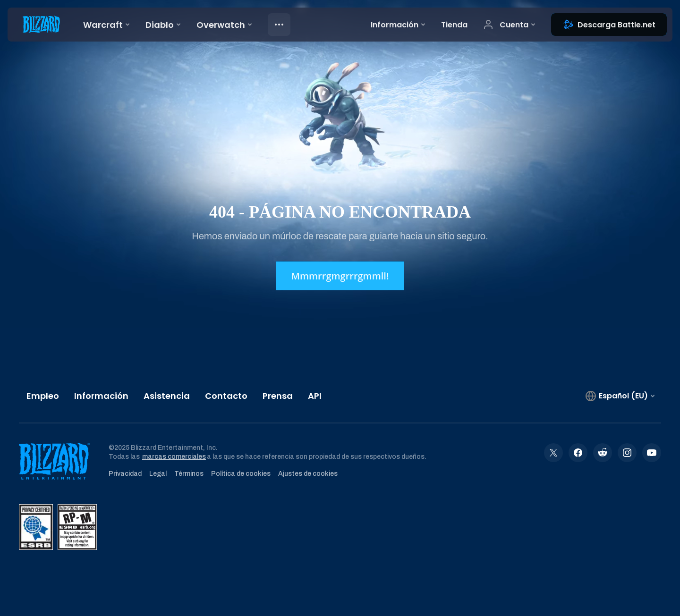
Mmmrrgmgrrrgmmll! (340, 276)
